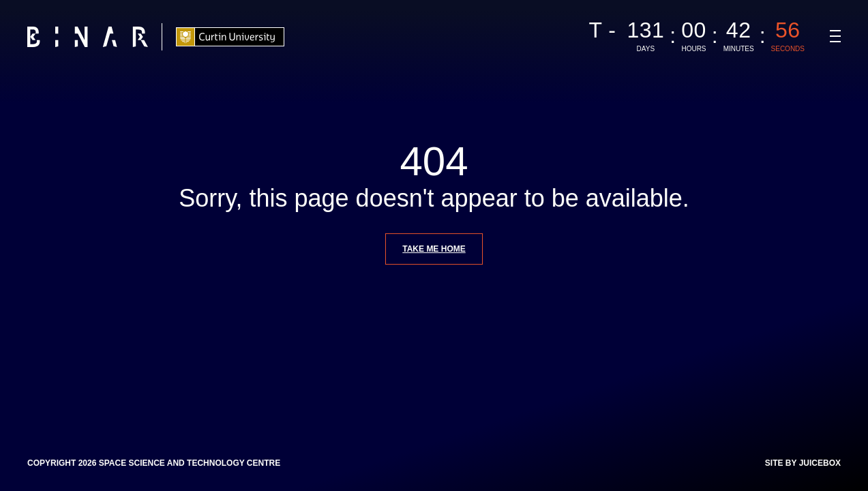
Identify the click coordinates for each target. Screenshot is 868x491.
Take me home (434, 249)
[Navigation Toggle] (835, 36)
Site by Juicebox (803, 463)
